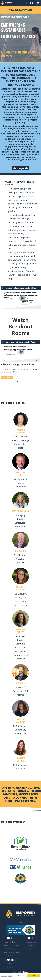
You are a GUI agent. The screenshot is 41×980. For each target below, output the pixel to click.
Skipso (25, 972)
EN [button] (26, 3)
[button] (37, 361)
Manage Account (31, 942)
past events (25, 10)
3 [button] (20, 381)
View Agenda (20, 168)
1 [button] (17, 381)
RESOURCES (11, 967)
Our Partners (11, 949)
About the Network (11, 942)
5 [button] (24, 381)
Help (31, 949)
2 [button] (19, 381)
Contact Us (31, 946)
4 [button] (22, 381)
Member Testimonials (11, 946)
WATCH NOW (7, 377)
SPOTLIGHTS (11, 964)
